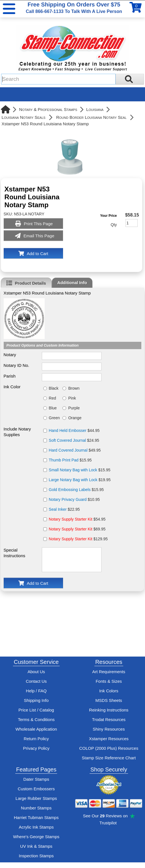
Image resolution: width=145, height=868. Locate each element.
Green (54, 418)
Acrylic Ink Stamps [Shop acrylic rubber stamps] (36, 827)
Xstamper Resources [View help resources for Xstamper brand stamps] (109, 739)
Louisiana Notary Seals (24, 117)
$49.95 (75, 450)
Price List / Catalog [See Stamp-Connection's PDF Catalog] (36, 710)
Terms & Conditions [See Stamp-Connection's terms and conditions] (36, 719)
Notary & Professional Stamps (48, 109)
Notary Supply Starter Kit (71, 519)
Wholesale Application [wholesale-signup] (36, 729)
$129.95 (78, 539)
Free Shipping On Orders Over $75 (74, 8)
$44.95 (74, 430)
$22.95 (64, 509)
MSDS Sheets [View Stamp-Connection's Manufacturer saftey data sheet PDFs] (109, 700)
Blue (53, 408)
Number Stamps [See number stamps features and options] (36, 808)
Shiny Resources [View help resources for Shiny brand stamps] (109, 729)
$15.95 (70, 460)
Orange (75, 418)
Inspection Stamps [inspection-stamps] (36, 856)
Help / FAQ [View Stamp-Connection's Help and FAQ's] (36, 691)
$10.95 (74, 499)
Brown (74, 388)
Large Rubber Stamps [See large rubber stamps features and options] (36, 798)
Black (54, 388)
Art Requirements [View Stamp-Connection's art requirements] (109, 672)
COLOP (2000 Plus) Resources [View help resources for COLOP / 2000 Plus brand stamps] (109, 748)
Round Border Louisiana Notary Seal (91, 117)
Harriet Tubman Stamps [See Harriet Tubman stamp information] (36, 817)
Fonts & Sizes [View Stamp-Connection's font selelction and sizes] (109, 681)
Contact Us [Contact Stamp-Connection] (36, 681)
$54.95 (77, 519)
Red (53, 398)
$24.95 (74, 440)
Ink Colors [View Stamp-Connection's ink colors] (109, 691)
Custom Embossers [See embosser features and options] (36, 789)
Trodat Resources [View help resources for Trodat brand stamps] (109, 719)
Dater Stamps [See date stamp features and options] (36, 779)
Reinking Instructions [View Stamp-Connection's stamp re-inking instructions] (109, 710)
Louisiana (95, 109)
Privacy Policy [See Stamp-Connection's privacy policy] (36, 748)
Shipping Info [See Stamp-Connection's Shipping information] (36, 700)
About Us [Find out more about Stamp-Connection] (36, 672)
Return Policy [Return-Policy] (36, 739)
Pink (72, 398)
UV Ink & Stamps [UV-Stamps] (36, 846)
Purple (74, 408)
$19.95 (80, 480)
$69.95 (77, 529)
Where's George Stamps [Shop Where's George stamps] (36, 837)
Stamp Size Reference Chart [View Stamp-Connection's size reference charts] (109, 758)
